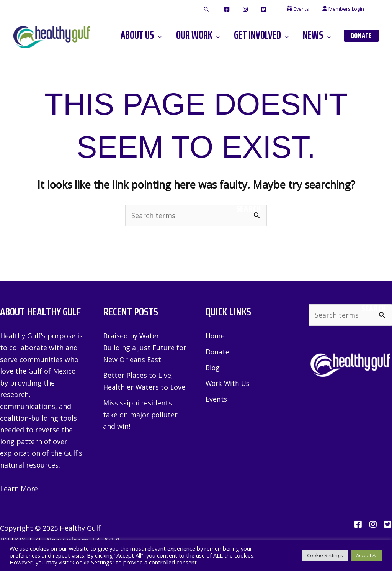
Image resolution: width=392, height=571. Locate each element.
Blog (213, 368)
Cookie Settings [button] (325, 555)
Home (215, 336)
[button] (225, 10)
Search (249, 209)
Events (216, 399)
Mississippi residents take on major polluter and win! (140, 414)
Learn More (19, 489)
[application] (172, 35)
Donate (218, 352)
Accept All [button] (367, 555)
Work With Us (229, 384)
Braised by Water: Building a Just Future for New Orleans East (145, 348)
